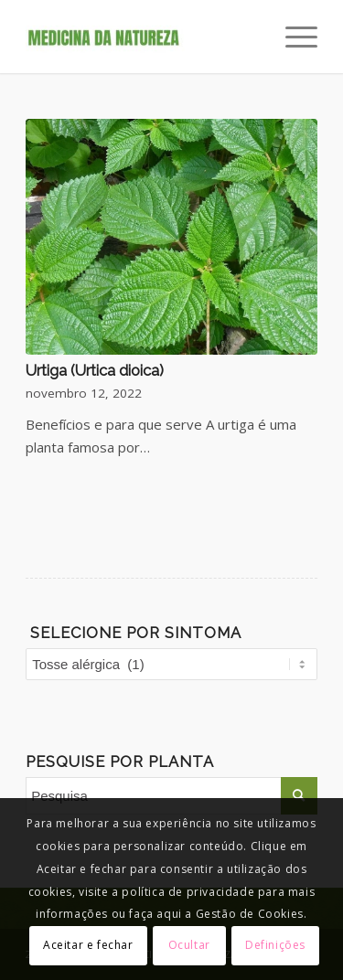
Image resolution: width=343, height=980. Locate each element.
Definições (275, 945)
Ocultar (189, 945)
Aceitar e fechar (88, 945)
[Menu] (292, 37)
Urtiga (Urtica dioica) (95, 370)
